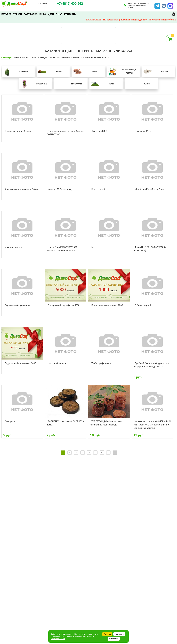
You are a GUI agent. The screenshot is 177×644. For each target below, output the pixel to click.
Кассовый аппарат (58, 363)
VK (162, 5)
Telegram (157, 5)
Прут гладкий (98, 189)
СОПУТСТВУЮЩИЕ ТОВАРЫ (43, 58)
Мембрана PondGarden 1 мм (149, 189)
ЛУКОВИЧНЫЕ (63, 58)
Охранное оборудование (17, 305)
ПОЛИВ (98, 58)
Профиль (43, 4)
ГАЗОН (16, 58)
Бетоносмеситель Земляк (18, 131)
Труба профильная (101, 363)
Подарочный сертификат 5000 (64, 305)
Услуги (17, 14)
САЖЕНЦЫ (6, 58)
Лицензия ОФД (99, 131)
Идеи (51, 14)
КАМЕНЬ (75, 58)
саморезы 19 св (143, 131)
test (93, 247)
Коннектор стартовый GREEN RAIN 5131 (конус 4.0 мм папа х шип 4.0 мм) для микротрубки (152, 425)
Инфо (43, 14)
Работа (106, 58)
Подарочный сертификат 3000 (20, 363)
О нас (59, 14)
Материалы (87, 58)
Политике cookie (58, 639)
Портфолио (31, 14)
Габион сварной (143, 305)
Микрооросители (13, 247)
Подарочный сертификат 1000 (107, 305)
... (95, 452)
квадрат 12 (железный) (60, 189)
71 (108, 452)
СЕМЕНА (24, 58)
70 (102, 452)
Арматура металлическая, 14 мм (22, 189)
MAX (170, 5)
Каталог (6, 14)
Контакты (70, 14)
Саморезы (10, 421)
